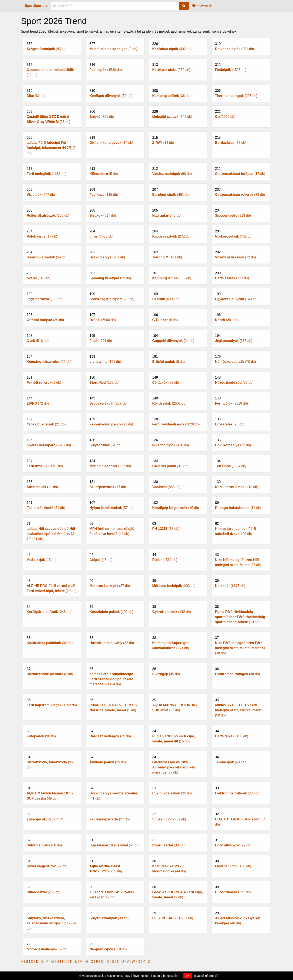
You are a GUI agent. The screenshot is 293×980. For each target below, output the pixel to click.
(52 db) (178, 275)
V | (129, 962)
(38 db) (52, 842)
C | (34, 962)
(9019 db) (241, 401)
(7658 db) (115, 233)
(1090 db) (241, 114)
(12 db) (52, 69)
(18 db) (241, 484)
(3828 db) (178, 421)
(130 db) (241, 733)
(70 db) (241, 359)
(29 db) (52, 585)
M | (83, 962)
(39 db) (115, 93)
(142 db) (178, 609)
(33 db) (241, 140)
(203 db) (178, 583)
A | (24, 962)
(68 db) (178, 171)
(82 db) (52, 93)
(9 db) (115, 46)
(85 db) (52, 46)
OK (188, 976)
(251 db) (241, 46)
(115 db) (115, 192)
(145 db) (52, 275)
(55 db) (115, 275)
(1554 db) (241, 463)
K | (73, 962)
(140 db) (241, 296)
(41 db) (178, 643)
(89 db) (178, 380)
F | (49, 962)
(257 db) (115, 401)
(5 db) (115, 171)
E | (44, 962)
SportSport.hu (36, 6)
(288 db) (241, 790)
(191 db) (115, 359)
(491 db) (178, 192)
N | (88, 962)
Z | (150, 962)
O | (93, 962)
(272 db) (178, 233)
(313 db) (241, 213)
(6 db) (178, 359)
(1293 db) (52, 702)
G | (54, 962)
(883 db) (178, 484)
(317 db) (115, 463)
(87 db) (115, 583)
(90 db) (52, 733)
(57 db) (115, 505)
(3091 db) (52, 463)
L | (77, 962)
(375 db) (178, 463)
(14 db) (115, 140)
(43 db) (115, 557)
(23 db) (115, 421)
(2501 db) (178, 401)
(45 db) (178, 671)
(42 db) (115, 892)
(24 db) (178, 338)
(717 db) (241, 275)
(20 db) (115, 296)
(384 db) (52, 816)
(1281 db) (52, 171)
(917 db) (115, 213)
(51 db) (115, 442)
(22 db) (52, 359)
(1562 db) (178, 557)
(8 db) (178, 213)
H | (59, 962)
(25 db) (115, 759)
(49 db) (241, 528)
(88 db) (241, 192)
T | (119, 962)
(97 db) (52, 863)
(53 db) (241, 380)
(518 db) (52, 338)
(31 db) (178, 705)
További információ (206, 976)
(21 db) (52, 421)
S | (114, 962)
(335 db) (241, 338)
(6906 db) (178, 296)
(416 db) (178, 442)
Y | (145, 962)
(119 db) (52, 296)
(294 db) (115, 338)
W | (135, 962)
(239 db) (178, 67)
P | (98, 962)
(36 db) (178, 93)
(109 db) (52, 213)
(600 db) (241, 759)
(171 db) (241, 889)
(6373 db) (241, 583)
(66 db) (52, 254)
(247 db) (52, 192)
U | (124, 962)
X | (140, 962)
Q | (104, 962)
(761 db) (115, 114)
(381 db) (241, 317)
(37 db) (241, 559)
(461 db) (52, 442)
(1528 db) (115, 67)
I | (64, 962)
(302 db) (178, 46)
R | (109, 962)
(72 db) (52, 401)
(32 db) (52, 640)
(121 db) (178, 254)
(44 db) (115, 528)
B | (28, 962)
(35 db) (52, 116)
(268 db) (52, 889)
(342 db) (178, 114)
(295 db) (241, 93)
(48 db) (241, 671)
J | (68, 962)
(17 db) (241, 171)
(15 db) (178, 505)
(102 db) (115, 609)
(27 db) (115, 816)
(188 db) (115, 380)
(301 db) (178, 842)
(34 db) (52, 505)
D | (39, 962)
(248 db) (52, 609)
